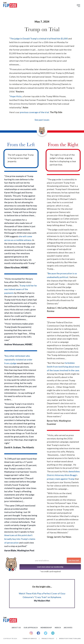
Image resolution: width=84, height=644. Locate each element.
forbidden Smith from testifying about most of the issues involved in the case (63, 367)
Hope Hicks (16, 96)
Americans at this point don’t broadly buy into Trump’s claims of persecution (20, 539)
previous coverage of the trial (34, 112)
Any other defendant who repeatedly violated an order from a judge (18, 360)
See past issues (42, 120)
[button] (79, 6)
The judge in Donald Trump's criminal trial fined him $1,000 (39, 38)
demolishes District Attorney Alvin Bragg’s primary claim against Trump (63, 475)
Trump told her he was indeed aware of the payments (21, 289)
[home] (10, 5)
